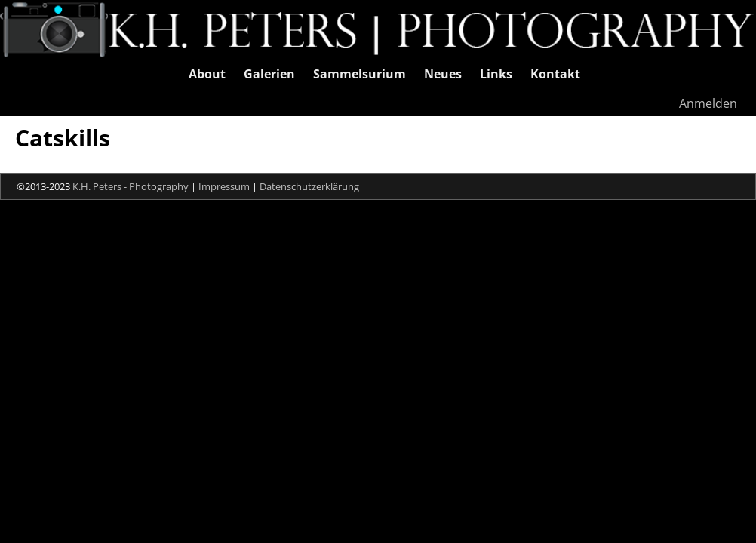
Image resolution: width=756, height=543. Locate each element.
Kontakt (555, 74)
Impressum (224, 186)
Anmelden (708, 103)
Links (496, 74)
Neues (443, 74)
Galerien (269, 74)
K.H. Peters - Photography (131, 186)
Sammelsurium (360, 74)
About (207, 74)
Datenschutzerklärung (309, 186)
